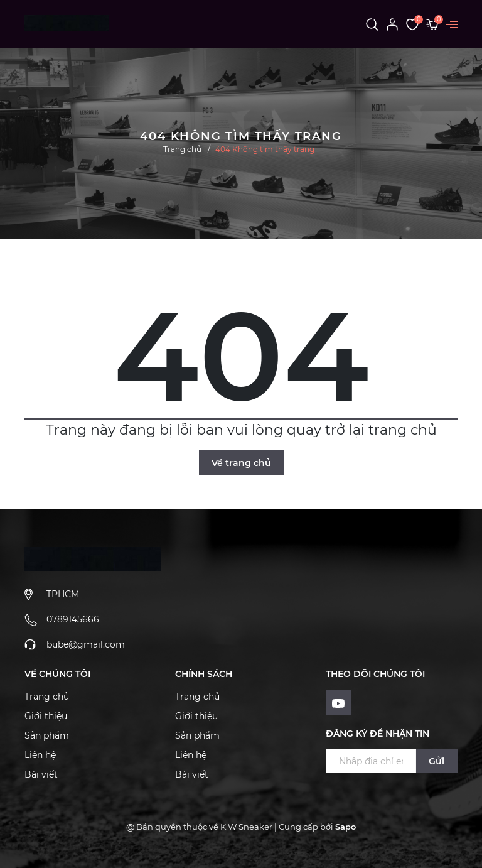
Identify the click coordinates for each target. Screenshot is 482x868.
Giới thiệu (46, 716)
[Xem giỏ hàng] (432, 24)
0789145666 (73, 619)
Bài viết (41, 774)
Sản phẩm (47, 735)
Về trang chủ (241, 463)
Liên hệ (40, 755)
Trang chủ (47, 697)
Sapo (345, 827)
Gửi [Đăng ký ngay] (436, 761)
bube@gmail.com (86, 644)
